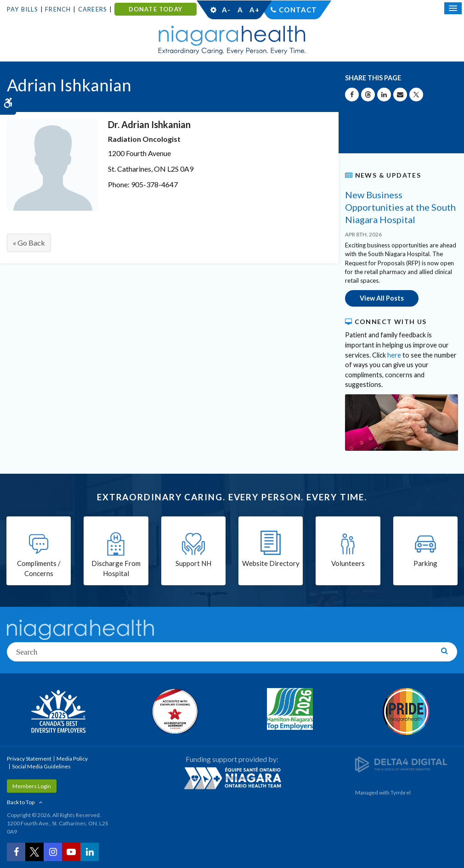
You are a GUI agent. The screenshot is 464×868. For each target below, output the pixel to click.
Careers (93, 9)
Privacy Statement (29, 759)
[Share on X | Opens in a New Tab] (416, 95)
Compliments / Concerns (39, 568)
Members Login (32, 786)
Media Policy (72, 759)
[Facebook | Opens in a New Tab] (16, 852)
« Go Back (29, 243)
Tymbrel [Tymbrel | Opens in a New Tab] (401, 792)
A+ (254, 10)
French (58, 9)
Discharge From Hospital (116, 568)
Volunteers (348, 563)
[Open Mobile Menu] (453, 8)
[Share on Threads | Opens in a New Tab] (368, 95)
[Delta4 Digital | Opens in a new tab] (401, 764)
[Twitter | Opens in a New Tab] (34, 852)
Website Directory (271, 563)
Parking (425, 563)
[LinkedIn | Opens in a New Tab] (90, 852)
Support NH (193, 563)
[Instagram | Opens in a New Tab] (53, 852)
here (394, 355)
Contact (298, 10)
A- (226, 10)
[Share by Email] (400, 95)
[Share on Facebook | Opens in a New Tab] (352, 95)
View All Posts (382, 298)
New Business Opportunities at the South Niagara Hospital (400, 207)
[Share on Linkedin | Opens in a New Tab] (384, 95)
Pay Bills (23, 9)
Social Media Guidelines (41, 766)
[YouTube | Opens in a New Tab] (71, 852)
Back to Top (21, 802)
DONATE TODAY (156, 9)
